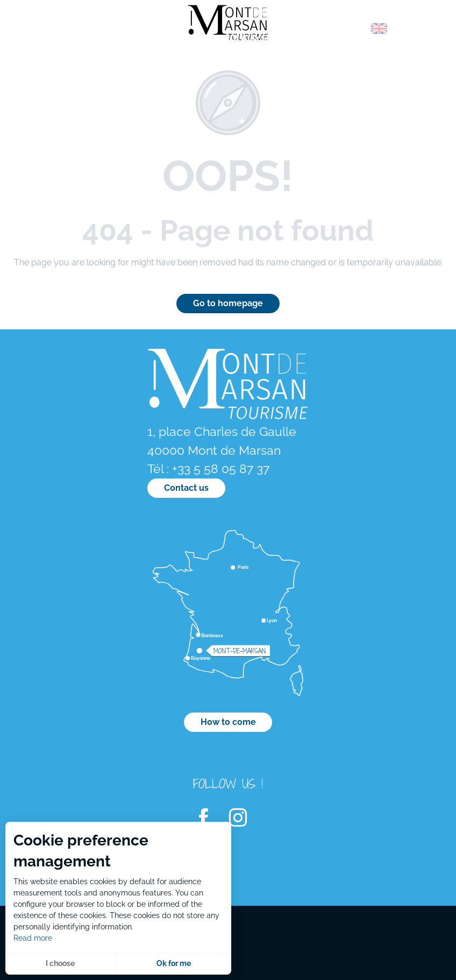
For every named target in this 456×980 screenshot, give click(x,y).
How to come (228, 722)
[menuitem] (54, 32)
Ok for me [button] (174, 963)
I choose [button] (60, 963)
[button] (356, 29)
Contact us (186, 488)
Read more (33, 938)
